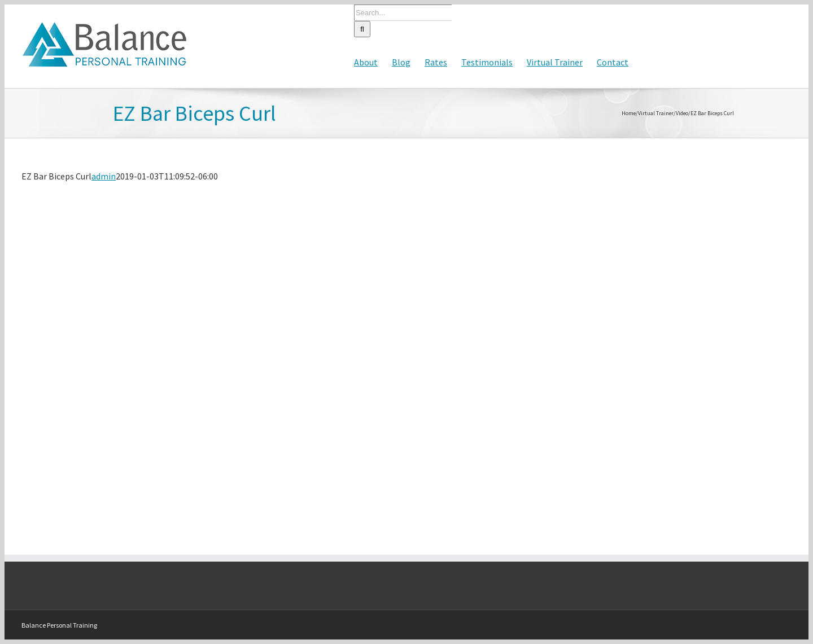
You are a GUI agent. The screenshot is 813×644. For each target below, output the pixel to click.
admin (104, 176)
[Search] (362, 29)
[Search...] (403, 13)
